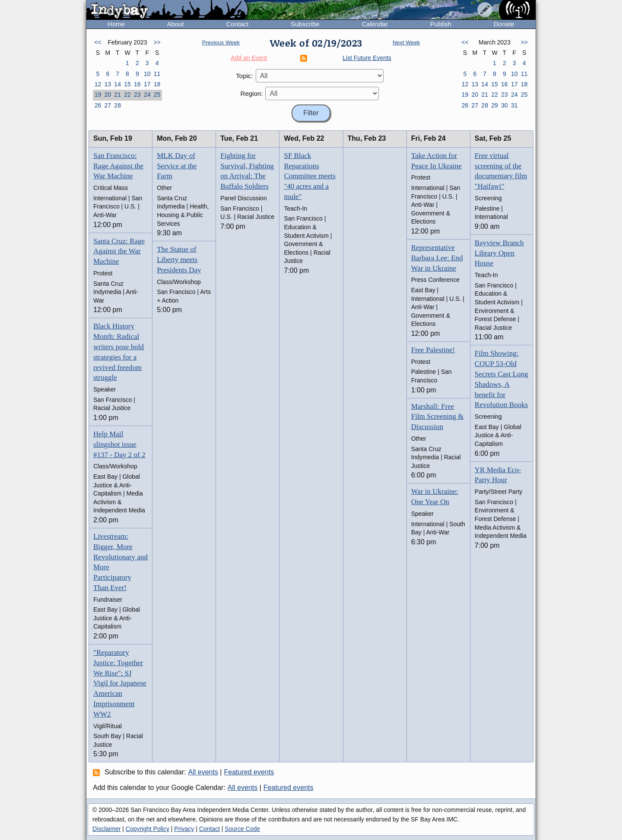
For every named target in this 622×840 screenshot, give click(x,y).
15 (127, 84)
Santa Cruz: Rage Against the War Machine (119, 251)
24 (147, 95)
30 (505, 105)
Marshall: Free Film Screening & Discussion (438, 417)
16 (137, 84)
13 (108, 84)
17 (147, 84)
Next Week (406, 43)
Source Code (242, 829)
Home (116, 24)
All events (203, 772)
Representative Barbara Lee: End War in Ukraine (437, 258)
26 (98, 105)
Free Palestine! (433, 350)
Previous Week (221, 43)
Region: (252, 93)
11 (157, 74)
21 (117, 95)
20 (108, 95)
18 (157, 84)
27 (108, 105)
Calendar (375, 24)
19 (98, 95)
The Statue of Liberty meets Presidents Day (179, 260)
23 (137, 95)
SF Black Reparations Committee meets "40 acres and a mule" (309, 176)
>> (157, 42)
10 (147, 74)
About (176, 24)
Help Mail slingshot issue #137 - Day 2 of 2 (119, 444)
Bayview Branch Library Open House (499, 253)
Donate (504, 24)
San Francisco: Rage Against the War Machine (118, 166)
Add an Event (249, 58)
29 (495, 105)
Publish (441, 24)
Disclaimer (106, 829)
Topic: (244, 76)
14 (117, 84)
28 (117, 105)
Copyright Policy (148, 829)
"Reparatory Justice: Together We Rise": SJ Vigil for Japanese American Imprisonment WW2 (120, 683)
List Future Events (367, 58)
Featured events (249, 772)
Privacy (184, 829)
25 (157, 95)
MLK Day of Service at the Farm (177, 166)
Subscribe (305, 24)
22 (127, 95)
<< (98, 42)
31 (514, 105)
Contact (237, 24)
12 (98, 84)
